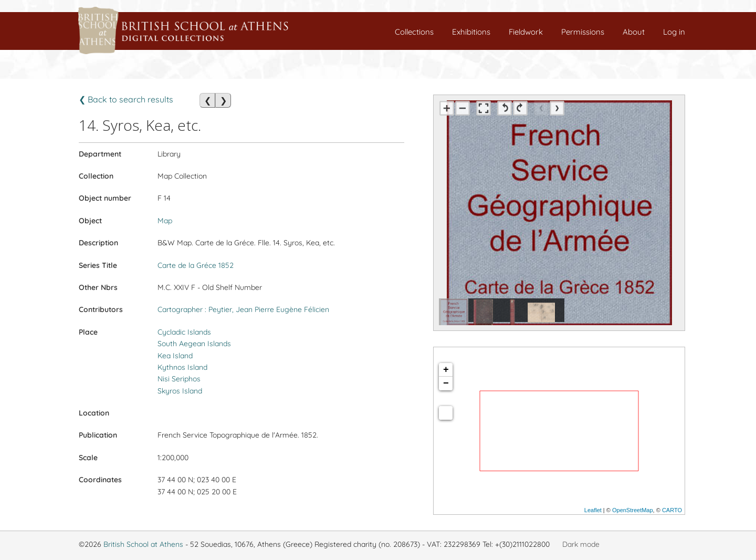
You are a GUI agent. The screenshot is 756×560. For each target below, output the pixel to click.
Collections (414, 32)
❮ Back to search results (126, 99)
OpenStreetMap (633, 510)
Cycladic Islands (184, 332)
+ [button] (446, 370)
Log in (674, 32)
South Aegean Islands (194, 344)
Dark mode (581, 544)
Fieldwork (526, 32)
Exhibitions (471, 32)
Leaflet (593, 510)
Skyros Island (180, 391)
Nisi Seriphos (179, 379)
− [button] (446, 383)
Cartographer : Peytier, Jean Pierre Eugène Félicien (243, 309)
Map (165, 221)
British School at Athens (143, 544)
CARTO (672, 510)
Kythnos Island (182, 367)
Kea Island (175, 356)
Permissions (583, 32)
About (634, 32)
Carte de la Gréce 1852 (196, 265)
